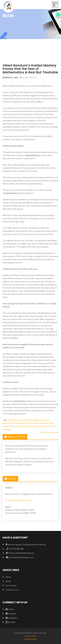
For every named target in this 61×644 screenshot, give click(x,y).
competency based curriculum (36, 420)
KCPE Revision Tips (50, 432)
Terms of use (30, 636)
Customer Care (12, 590)
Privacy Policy (31, 639)
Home (8, 577)
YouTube (10, 622)
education (7, 423)
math (35, 423)
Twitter (10, 609)
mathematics (9, 426)
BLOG (8, 16)
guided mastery (19, 423)
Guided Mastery (29, 77)
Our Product (11, 586)
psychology (41, 426)
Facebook (11, 614)
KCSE (30, 423)
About (8, 581)
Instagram (11, 618)
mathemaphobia (46, 423)
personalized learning (25, 426)
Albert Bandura (14, 420)
